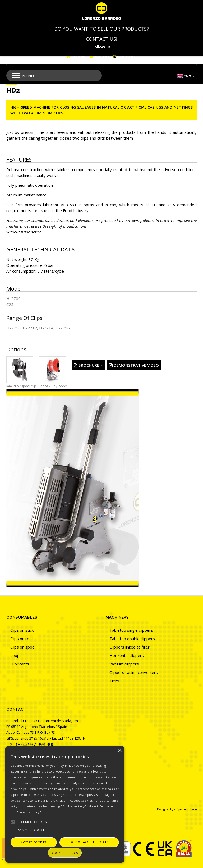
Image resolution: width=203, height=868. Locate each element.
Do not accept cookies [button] (89, 842)
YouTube (102, 57)
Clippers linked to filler (130, 647)
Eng (187, 76)
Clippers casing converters (134, 672)
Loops (16, 655)
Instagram (123, 57)
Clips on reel (21, 639)
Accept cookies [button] (34, 842)
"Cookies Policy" (29, 812)
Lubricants (20, 664)
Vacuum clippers (124, 664)
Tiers (114, 681)
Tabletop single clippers (131, 630)
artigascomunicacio (185, 809)
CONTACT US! (101, 39)
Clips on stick (22, 630)
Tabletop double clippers (132, 639)
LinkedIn (79, 57)
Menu (28, 76)
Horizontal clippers (127, 655)
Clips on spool (23, 647)
